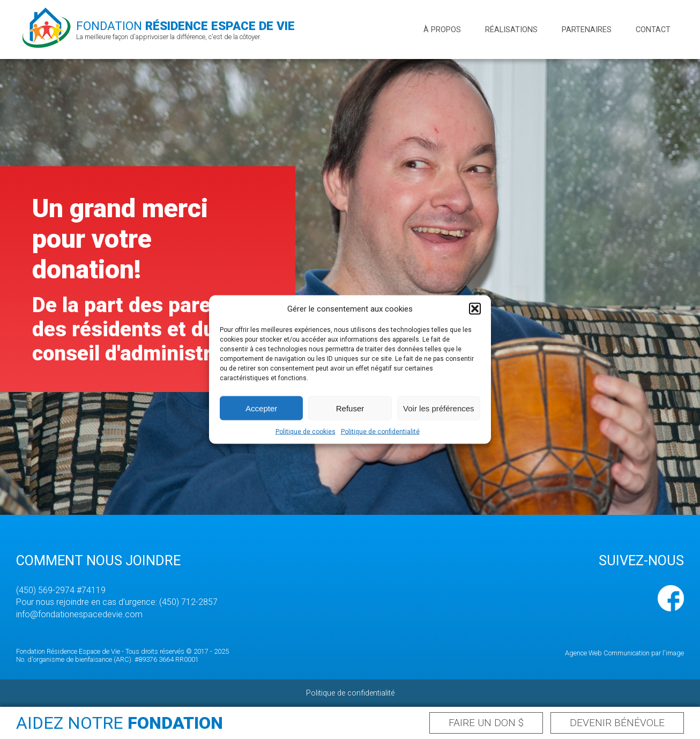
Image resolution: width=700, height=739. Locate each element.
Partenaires (587, 30)
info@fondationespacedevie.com (79, 614)
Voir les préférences (439, 408)
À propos (442, 30)
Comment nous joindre (98, 560)
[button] (475, 309)
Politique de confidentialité (380, 432)
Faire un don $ (486, 723)
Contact (653, 30)
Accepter (261, 408)
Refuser (350, 408)
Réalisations (511, 30)
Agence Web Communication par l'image (624, 653)
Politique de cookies (306, 432)
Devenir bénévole (617, 723)
